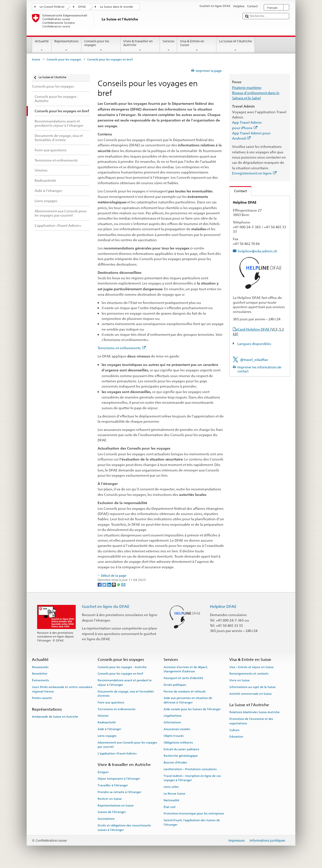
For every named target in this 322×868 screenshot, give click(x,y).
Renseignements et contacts (249, 674)
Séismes (103, 716)
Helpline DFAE (223, 607)
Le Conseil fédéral (52, 7)
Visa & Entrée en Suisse (197, 46)
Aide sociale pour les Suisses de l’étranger (192, 709)
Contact (238, 191)
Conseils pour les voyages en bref (120, 674)
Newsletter (40, 674)
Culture (234, 730)
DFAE (82, 7)
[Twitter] (105, 585)
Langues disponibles (254, 344)
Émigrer (103, 772)
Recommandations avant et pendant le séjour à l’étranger (125, 682)
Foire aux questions (111, 702)
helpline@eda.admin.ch (258, 251)
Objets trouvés (174, 736)
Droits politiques (175, 685)
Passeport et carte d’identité (183, 678)
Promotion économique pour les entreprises (194, 813)
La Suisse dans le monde (116, 7)
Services (169, 46)
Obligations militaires (178, 743)
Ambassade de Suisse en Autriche (55, 717)
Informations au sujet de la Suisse (253, 687)
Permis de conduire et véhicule (185, 691)
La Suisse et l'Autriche (236, 46)
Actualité (42, 46)
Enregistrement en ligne (254, 173)
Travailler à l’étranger (113, 785)
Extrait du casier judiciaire (181, 749)
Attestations (172, 722)
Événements (40, 680)
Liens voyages (107, 736)
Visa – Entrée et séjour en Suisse (252, 667)
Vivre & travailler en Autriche (140, 46)
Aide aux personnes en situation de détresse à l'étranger (188, 700)
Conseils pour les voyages (101, 46)
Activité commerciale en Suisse (251, 694)
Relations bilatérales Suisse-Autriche (255, 712)
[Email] (123, 585)
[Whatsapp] (119, 585)
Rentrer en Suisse (110, 799)
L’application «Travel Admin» (117, 753)
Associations (106, 819)
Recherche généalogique (181, 756)
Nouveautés (40, 667)
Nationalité (171, 800)
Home (36, 59)
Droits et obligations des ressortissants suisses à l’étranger (124, 828)
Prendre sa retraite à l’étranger (120, 792)
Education (236, 737)
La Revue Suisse (174, 794)
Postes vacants (42, 698)
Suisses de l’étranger (112, 812)
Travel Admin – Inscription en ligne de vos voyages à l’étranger (192, 778)
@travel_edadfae (254, 360)
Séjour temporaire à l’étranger (119, 779)
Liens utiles (171, 787)
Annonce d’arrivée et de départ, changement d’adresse (186, 669)
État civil (169, 807)
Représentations (66, 46)
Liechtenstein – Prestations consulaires (190, 769)
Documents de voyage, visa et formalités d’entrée (126, 693)
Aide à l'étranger (109, 729)
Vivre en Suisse (240, 680)
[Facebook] (100, 585)
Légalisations (173, 716)
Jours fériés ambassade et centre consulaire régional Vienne (62, 689)
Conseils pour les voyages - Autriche (122, 667)
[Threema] (114, 585)
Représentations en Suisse (116, 805)
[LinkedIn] (109, 585)
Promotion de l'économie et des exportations (251, 721)
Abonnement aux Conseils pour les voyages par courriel (127, 745)
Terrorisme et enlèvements (122, 348)
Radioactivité (107, 722)
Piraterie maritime (247, 87)
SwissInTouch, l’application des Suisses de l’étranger (192, 822)
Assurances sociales (177, 729)
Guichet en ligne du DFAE (106, 607)
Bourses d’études (175, 762)
